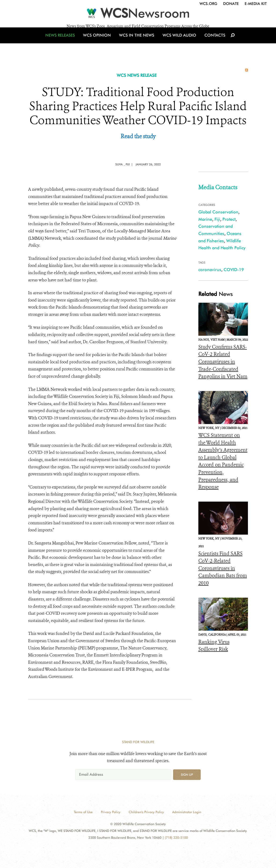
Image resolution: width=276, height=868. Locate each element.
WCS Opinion (100, 43)
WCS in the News (137, 43)
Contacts (210, 43)
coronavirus (210, 270)
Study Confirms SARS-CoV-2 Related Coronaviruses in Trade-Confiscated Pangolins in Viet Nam (223, 362)
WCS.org (208, 4)
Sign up (187, 775)
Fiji (217, 219)
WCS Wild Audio (177, 43)
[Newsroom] (138, 15)
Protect (229, 219)
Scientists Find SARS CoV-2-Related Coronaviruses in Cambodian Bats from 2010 (223, 568)
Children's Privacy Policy (146, 812)
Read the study (138, 136)
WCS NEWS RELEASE (137, 75)
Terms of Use (83, 812)
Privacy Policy (111, 812)
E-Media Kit (256, 4)
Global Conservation (218, 212)
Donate (231, 4)
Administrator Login (187, 812)
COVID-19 (234, 270)
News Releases (65, 43)
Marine (205, 219)
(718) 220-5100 (176, 838)
